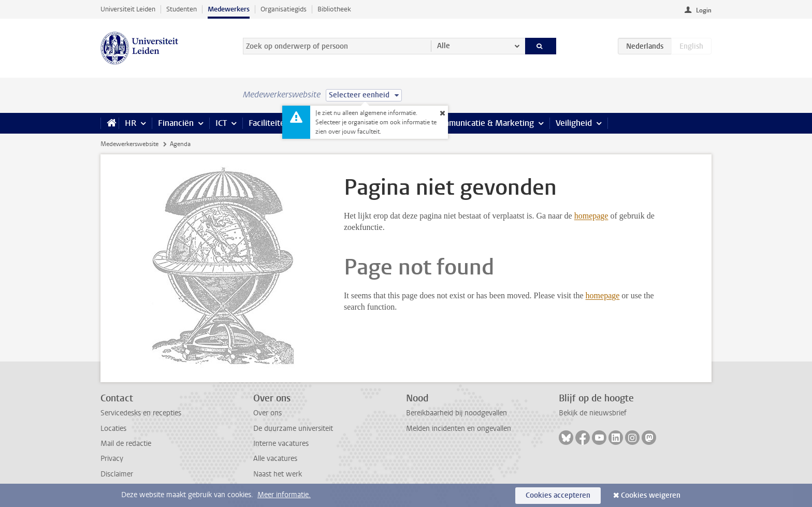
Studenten (182, 9)
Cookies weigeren (651, 495)
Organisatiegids (284, 9)
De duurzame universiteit (293, 429)
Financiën (176, 123)
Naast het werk (278, 474)
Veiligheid (574, 123)
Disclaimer (117, 474)
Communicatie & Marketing (483, 123)
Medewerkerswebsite (129, 144)
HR (130, 123)
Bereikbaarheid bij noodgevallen (456, 413)
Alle (444, 46)
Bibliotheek (334, 9)
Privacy (112, 459)
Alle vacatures (275, 459)
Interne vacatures (281, 444)
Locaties (113, 429)
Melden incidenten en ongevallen (459, 429)
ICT (221, 123)
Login (704, 10)
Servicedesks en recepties (141, 413)
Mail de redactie (126, 444)
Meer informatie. (284, 495)
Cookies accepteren (558, 495)
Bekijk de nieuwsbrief (593, 413)
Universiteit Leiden (128, 9)
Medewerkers (229, 9)
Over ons (267, 413)
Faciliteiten (269, 123)
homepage (591, 216)
